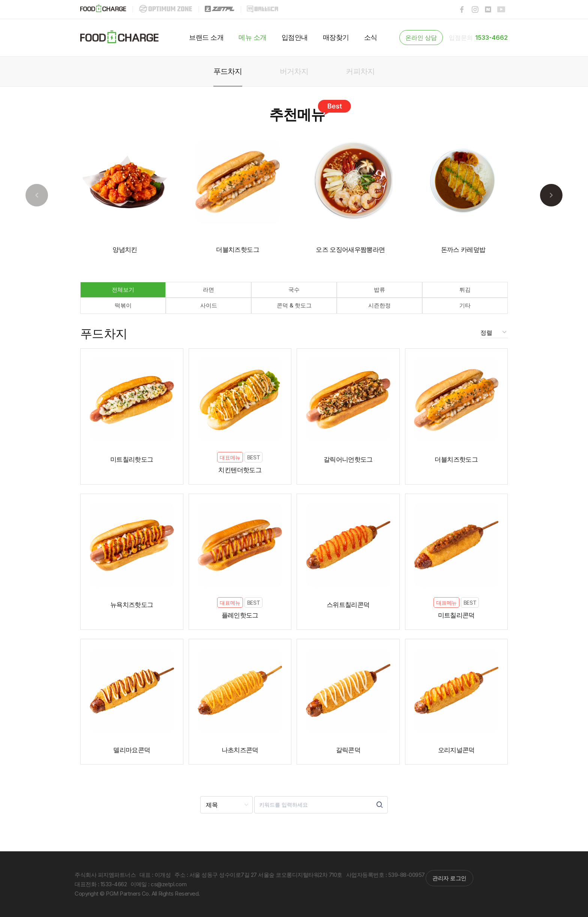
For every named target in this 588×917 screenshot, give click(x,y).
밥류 (379, 290)
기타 (465, 305)
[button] (551, 195)
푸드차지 (104, 334)
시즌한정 (379, 305)
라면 (208, 290)
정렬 (487, 333)
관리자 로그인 (449, 878)
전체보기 (123, 290)
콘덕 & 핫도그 (294, 305)
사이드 (209, 305)
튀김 (465, 290)
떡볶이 (123, 305)
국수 (294, 290)
